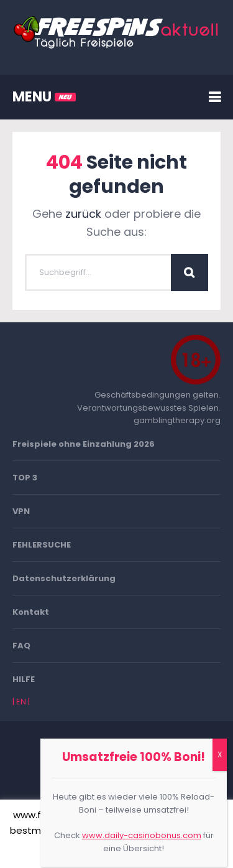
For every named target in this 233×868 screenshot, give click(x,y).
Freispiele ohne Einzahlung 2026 (84, 444)
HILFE (24, 679)
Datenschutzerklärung (64, 578)
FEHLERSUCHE (42, 545)
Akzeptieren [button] (81, 851)
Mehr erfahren (152, 850)
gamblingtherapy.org (177, 420)
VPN (21, 511)
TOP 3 (25, 478)
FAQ (21, 646)
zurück (83, 214)
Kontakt (31, 612)
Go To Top (117, 776)
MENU (44, 97)
